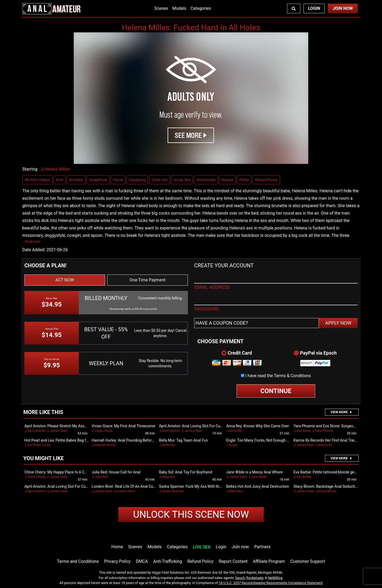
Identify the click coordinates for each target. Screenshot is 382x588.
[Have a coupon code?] (257, 323)
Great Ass (160, 180)
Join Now (343, 8)
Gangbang (137, 180)
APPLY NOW (338, 323)
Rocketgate (255, 578)
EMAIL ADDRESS (212, 287)
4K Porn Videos (37, 180)
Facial (118, 180)
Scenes (161, 8)
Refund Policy (200, 561)
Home (117, 547)
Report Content (233, 561)
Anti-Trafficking (168, 561)
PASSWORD (207, 309)
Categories (201, 8)
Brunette (76, 180)
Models (179, 8)
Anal (60, 180)
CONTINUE (276, 391)
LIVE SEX (202, 547)
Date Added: (34, 250)
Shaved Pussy (266, 180)
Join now (240, 547)
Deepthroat (98, 180)
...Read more (31, 242)
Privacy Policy (117, 561)
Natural (227, 180)
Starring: (30, 169)
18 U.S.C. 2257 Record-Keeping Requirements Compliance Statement (271, 583)
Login (314, 8)
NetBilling (275, 578)
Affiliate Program (269, 561)
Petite (244, 180)
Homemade (206, 180)
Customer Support (308, 561)
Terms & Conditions (292, 376)
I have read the (278, 376)
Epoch (240, 578)
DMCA (142, 561)
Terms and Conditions (78, 561)
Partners (262, 547)
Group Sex (182, 180)
